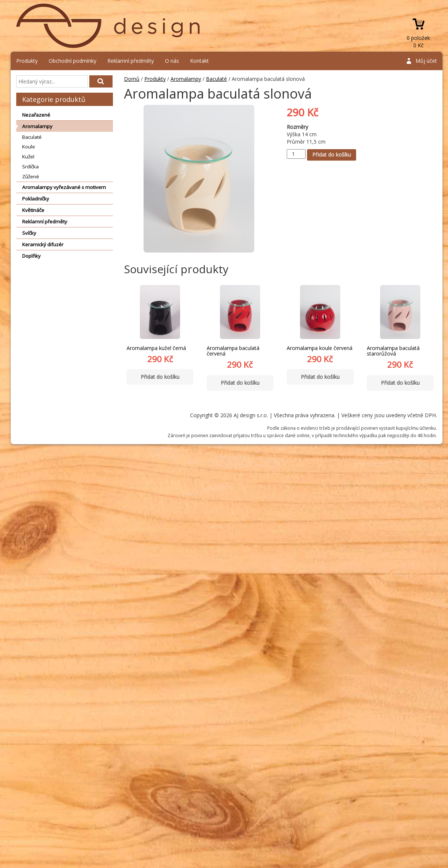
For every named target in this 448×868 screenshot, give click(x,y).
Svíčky (29, 233)
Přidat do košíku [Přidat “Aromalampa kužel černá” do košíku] (160, 377)
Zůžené (31, 176)
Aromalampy (37, 126)
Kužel (28, 157)
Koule (29, 147)
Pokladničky (36, 199)
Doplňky (31, 256)
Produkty (27, 61)
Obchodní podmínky (73, 61)
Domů (132, 79)
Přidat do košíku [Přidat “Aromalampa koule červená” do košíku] (320, 377)
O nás (172, 61)
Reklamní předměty (131, 61)
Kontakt (199, 61)
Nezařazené (36, 115)
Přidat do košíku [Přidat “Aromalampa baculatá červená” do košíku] (240, 383)
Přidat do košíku (332, 155)
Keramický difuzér (43, 244)
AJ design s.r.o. (108, 26)
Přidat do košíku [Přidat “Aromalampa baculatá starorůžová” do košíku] (400, 383)
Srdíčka (30, 167)
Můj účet (426, 61)
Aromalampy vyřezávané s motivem (64, 187)
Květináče (33, 210)
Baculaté (32, 137)
